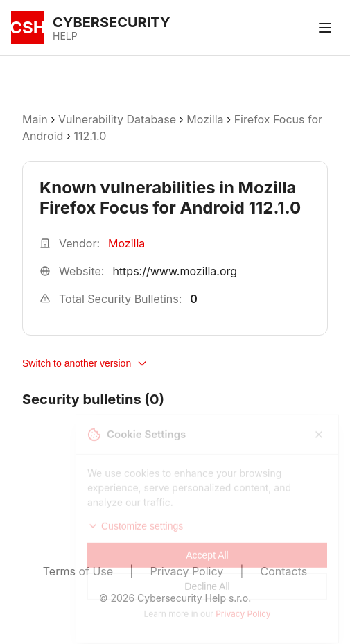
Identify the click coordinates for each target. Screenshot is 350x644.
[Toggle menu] (325, 28)
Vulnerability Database (117, 119)
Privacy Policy (186, 571)
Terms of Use (78, 571)
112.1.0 (90, 136)
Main (35, 119)
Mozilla (205, 119)
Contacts (284, 571)
